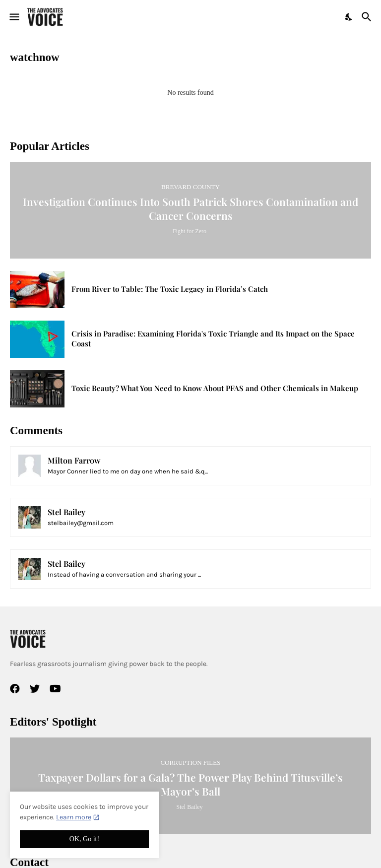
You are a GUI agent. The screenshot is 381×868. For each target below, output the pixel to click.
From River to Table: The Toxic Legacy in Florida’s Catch (170, 289)
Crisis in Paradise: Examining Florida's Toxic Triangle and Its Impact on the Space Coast (213, 339)
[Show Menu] (14, 17)
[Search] (368, 17)
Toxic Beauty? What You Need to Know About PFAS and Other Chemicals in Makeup (215, 388)
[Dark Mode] (349, 17)
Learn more (74, 817)
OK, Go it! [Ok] (84, 839)
